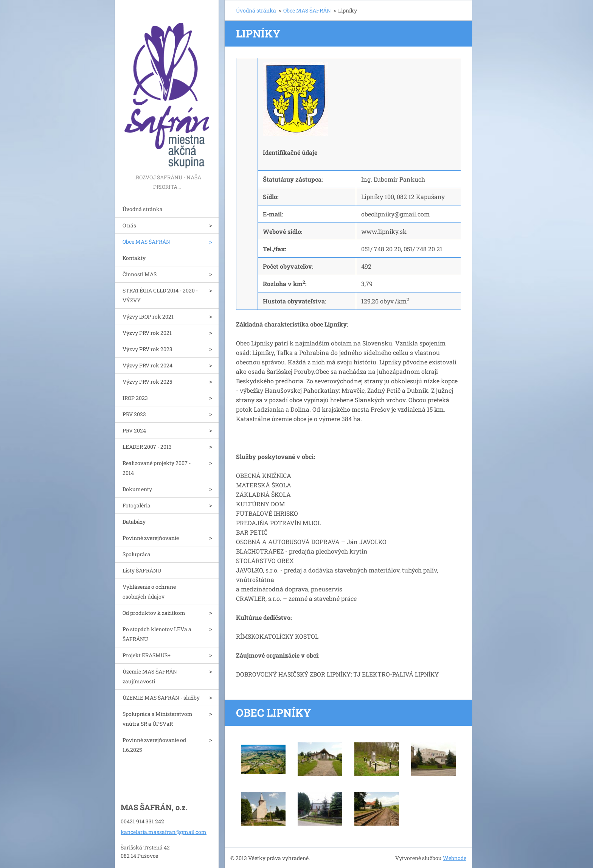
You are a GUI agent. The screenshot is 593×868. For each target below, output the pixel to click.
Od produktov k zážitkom (154, 613)
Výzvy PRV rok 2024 (147, 365)
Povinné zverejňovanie (151, 538)
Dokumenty (137, 489)
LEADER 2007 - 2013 (147, 447)
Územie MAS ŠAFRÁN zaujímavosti (150, 676)
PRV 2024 (134, 430)
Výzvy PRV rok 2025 (147, 382)
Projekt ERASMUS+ (147, 655)
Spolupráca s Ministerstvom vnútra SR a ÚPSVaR (158, 719)
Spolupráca (137, 554)
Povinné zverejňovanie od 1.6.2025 (154, 745)
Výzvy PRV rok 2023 (147, 349)
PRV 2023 (134, 414)
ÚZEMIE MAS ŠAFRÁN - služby (161, 698)
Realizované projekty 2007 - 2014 (157, 468)
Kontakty (134, 258)
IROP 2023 (135, 398)
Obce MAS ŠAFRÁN (146, 242)
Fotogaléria (137, 505)
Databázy (134, 522)
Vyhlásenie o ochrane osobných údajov (149, 592)
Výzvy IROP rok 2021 (148, 317)
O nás (129, 225)
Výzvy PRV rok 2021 (147, 333)
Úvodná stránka (143, 209)
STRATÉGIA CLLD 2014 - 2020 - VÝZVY (160, 295)
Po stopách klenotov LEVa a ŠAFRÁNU (157, 634)
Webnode (455, 858)
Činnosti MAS (140, 274)
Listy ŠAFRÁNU (142, 570)
